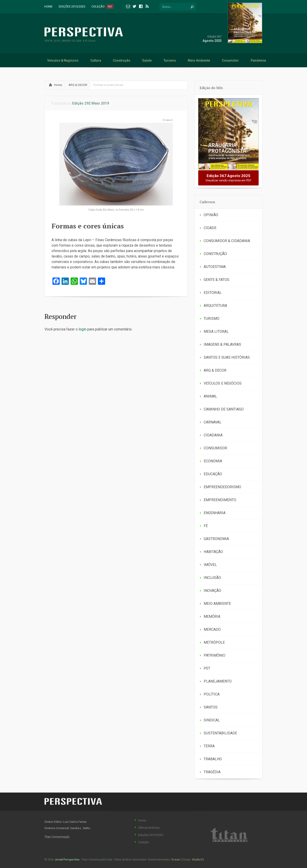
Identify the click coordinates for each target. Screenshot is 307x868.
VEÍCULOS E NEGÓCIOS (223, 383)
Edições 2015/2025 (151, 835)
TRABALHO (213, 759)
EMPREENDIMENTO (220, 500)
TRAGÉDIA (212, 772)
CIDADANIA (213, 435)
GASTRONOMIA (216, 539)
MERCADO (212, 629)
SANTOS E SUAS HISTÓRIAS (227, 357)
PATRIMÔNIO (214, 655)
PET (207, 668)
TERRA (209, 746)
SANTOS (211, 707)
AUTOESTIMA (215, 267)
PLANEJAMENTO (218, 681)
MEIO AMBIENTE (217, 604)
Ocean (175, 860)
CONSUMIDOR (215, 448)
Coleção (144, 842)
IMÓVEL (210, 565)
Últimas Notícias (149, 828)
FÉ (206, 526)
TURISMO (212, 319)
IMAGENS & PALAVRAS (222, 344)
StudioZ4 (198, 860)
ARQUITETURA (215, 306)
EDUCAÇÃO (213, 474)
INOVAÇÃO (212, 591)
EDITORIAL (213, 293)
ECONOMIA (213, 461)
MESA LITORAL (216, 331)
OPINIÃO (211, 215)
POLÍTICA (212, 694)
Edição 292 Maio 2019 (91, 103)
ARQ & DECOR (78, 85)
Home (58, 85)
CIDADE (210, 228)
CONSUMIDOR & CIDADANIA (227, 241)
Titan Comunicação (57, 837)
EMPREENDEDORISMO (222, 487)
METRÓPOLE (214, 642)
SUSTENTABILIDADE (220, 733)
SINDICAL (212, 720)
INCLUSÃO (212, 578)
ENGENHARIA (215, 513)
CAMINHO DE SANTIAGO (224, 409)
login (82, 329)
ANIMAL (210, 396)
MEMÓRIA (212, 617)
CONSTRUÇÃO (215, 254)
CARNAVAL (213, 422)
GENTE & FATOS (217, 280)
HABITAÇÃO (213, 552)
